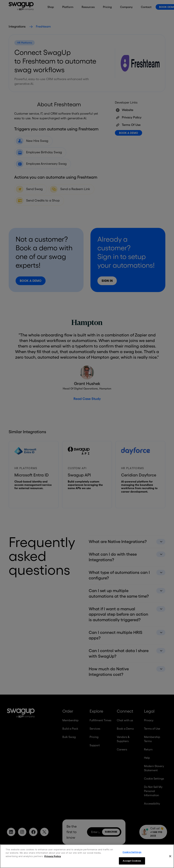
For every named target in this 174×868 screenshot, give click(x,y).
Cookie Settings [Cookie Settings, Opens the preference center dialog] (132, 852)
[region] (87, 856)
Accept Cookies (132, 861)
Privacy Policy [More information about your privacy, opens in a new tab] (53, 856)
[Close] (170, 856)
